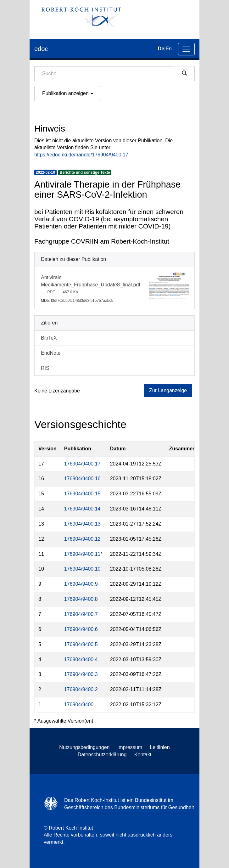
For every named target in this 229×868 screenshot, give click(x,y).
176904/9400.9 (81, 584)
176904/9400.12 (82, 539)
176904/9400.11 (82, 554)
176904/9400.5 (81, 644)
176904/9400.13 (82, 524)
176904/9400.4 (81, 659)
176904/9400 (79, 705)
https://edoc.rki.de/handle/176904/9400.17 (81, 155)
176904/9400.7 (81, 614)
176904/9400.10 (82, 569)
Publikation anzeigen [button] (68, 93)
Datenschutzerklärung (102, 755)
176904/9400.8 (81, 599)
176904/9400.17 (82, 464)
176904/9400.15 (82, 494)
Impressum (130, 747)
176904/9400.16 (82, 479)
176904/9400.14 (82, 509)
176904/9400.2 (81, 689)
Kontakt (143, 755)
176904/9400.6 (81, 629)
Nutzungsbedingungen (84, 747)
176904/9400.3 (81, 674)
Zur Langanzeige (168, 390)
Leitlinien (160, 747)
